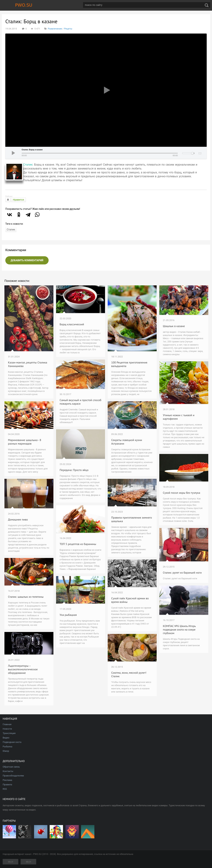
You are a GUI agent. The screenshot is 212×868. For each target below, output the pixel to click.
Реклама (7, 780)
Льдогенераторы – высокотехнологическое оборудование (23, 669)
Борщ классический (72, 324)
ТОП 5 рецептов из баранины (78, 544)
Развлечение (55, 29)
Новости (7, 729)
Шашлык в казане (174, 326)
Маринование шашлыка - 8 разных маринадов (25, 442)
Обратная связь (11, 767)
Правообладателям (13, 776)
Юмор (6, 751)
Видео (6, 738)
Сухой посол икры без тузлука (181, 493)
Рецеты (68, 29)
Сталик (28, 165)
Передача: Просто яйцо (74, 470)
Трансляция (9, 733)
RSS (5, 789)
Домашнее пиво (18, 519)
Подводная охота (12, 742)
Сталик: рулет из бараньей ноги (182, 573)
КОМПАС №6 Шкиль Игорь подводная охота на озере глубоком (179, 629)
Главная (7, 724)
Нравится (18, 200)
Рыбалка (7, 747)
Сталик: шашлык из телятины (26, 597)
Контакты (8, 771)
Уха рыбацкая (68, 615)
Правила (7, 785)
